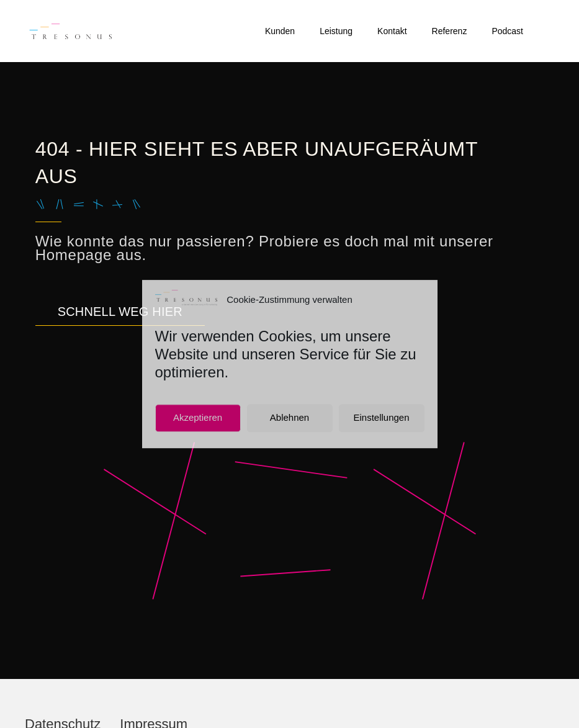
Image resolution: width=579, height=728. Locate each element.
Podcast (507, 31)
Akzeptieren (198, 418)
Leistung (336, 31)
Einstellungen (381, 418)
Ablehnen (289, 418)
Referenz (450, 31)
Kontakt (392, 31)
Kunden (280, 31)
